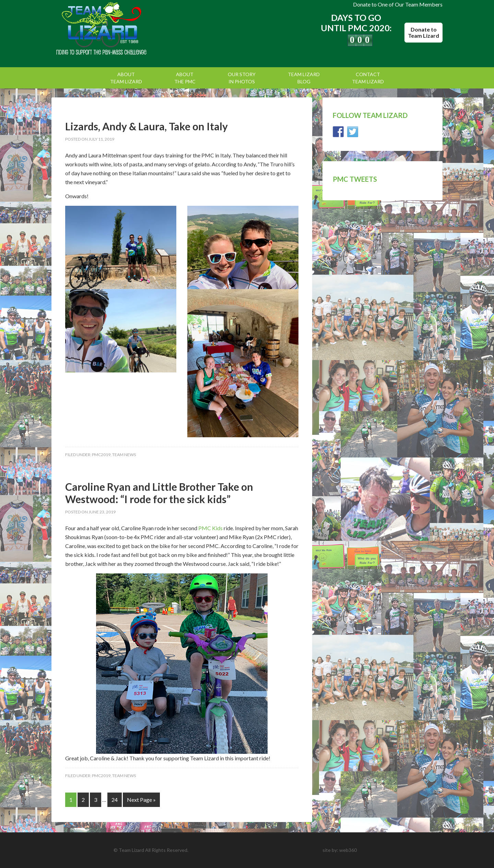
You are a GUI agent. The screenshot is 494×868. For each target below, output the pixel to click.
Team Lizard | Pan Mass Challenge (110, 29)
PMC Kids (210, 528)
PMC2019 (101, 455)
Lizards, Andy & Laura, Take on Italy (146, 126)
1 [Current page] (71, 800)
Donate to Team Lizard (424, 32)
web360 (348, 850)
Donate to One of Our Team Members (398, 4)
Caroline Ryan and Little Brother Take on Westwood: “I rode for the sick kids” (159, 493)
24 (115, 800)
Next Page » (141, 800)
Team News (124, 455)
